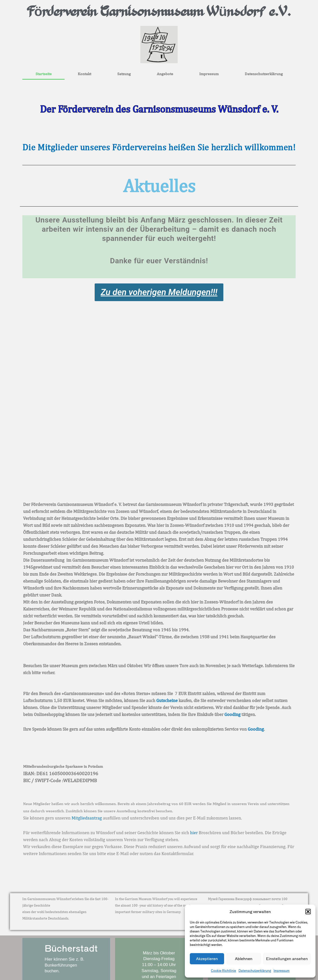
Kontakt (84, 74)
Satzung (124, 74)
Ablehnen (244, 958)
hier (194, 833)
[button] (308, 912)
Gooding (232, 714)
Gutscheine (167, 700)
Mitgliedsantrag (87, 818)
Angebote (165, 74)
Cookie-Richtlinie (223, 970)
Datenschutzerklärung (255, 970)
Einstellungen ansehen (287, 958)
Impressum (281, 970)
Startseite (44, 74)
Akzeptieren (207, 958)
